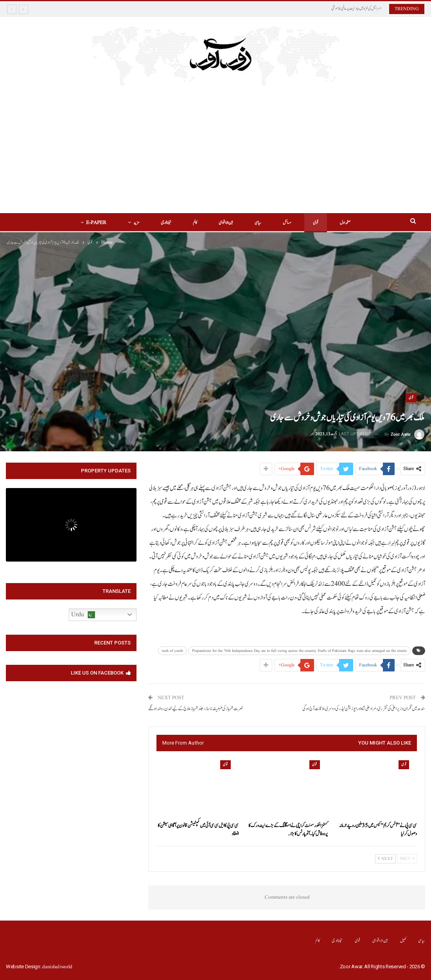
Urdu (83, 615)
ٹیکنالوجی (166, 223)
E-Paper (96, 223)
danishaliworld (57, 967)
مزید (136, 223)
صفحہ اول (345, 223)
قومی (316, 223)
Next (385, 859)
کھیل (403, 941)
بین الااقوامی (226, 223)
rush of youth (172, 651)
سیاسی (258, 223)
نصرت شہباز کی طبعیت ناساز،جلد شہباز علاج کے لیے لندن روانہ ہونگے (196, 709)
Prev (407, 859)
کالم (195, 223)
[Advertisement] (216, 145)
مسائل (287, 223)
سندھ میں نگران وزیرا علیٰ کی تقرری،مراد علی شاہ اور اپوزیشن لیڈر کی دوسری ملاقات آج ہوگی (364, 709)
